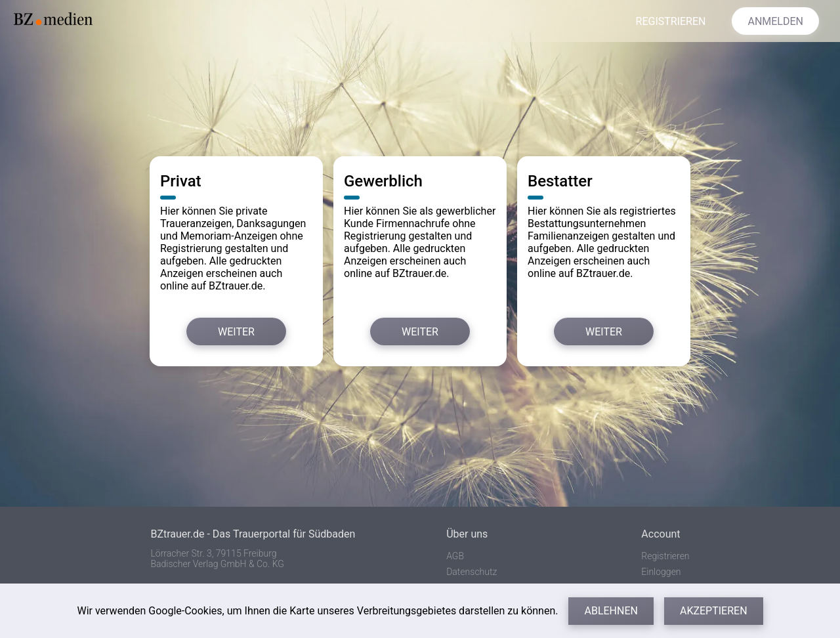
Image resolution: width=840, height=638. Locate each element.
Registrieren (665, 556)
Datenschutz (472, 572)
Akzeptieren (714, 611)
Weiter (236, 332)
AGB (455, 556)
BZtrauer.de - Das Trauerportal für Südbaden (253, 534)
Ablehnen (611, 611)
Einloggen (661, 572)
